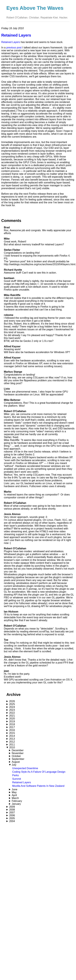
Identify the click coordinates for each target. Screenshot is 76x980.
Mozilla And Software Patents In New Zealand (38, 786)
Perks (16, 775)
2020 (12, 719)
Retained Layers (22, 782)
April (14, 795)
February (17, 801)
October (16, 756)
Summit (17, 779)
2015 (12, 733)
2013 (12, 739)
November (18, 753)
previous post (14, 48)
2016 (12, 730)
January (16, 804)
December (18, 750)
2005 (12, 818)
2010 (12, 747)
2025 (12, 704)
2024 (12, 707)
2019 (12, 721)
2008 (12, 810)
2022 (12, 713)
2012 (12, 742)
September (18, 759)
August (16, 762)
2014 (12, 736)
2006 (12, 815)
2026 (12, 701)
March (15, 798)
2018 (12, 724)
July (14, 765)
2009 (12, 807)
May (14, 792)
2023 (12, 710)
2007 (12, 813)
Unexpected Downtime (25, 768)
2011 (12, 745)
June (15, 789)
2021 (12, 716)
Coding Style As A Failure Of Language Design (39, 772)
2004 (12, 821)
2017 (12, 727)
